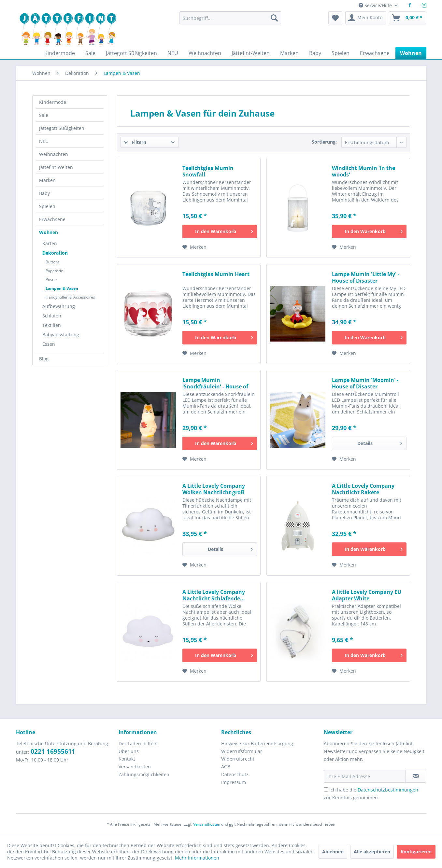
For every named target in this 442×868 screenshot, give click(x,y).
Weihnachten (54, 154)
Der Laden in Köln (138, 743)
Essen (49, 344)
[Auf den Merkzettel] (194, 247)
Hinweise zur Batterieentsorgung (257, 743)
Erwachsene (52, 219)
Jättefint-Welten (56, 167)
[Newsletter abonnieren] (416, 776)
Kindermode (53, 102)
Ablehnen (333, 852)
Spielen (47, 206)
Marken (47, 180)
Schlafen (52, 316)
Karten (50, 243)
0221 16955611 (53, 751)
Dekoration (55, 253)
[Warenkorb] (407, 18)
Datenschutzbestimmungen (388, 790)
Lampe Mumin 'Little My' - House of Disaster (366, 277)
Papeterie (54, 271)
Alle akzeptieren (372, 852)
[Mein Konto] (366, 18)
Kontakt (127, 759)
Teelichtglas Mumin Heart (216, 274)
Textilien (52, 325)
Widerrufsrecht (238, 759)
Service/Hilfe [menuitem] (376, 5)
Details (380, 442)
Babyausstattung (61, 335)
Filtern (135, 142)
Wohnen (49, 232)
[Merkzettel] (335, 18)
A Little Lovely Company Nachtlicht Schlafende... (214, 595)
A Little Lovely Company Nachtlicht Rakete (363, 489)
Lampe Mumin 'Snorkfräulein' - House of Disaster (215, 383)
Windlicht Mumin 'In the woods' (364, 171)
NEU (44, 141)
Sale (44, 115)
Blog (44, 359)
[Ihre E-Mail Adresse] (365, 776)
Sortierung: (324, 142)
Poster (51, 280)
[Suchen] (274, 18)
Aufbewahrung (59, 306)
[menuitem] (230, 21)
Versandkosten (135, 767)
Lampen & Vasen (62, 288)
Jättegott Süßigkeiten (62, 128)
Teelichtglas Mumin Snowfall (208, 171)
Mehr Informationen (197, 858)
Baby (44, 193)
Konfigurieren (416, 852)
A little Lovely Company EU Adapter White (367, 595)
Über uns (129, 751)
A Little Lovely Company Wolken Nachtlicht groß (214, 489)
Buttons (53, 262)
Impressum (234, 782)
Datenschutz (235, 774)
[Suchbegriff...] (230, 18)
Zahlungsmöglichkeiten (144, 774)
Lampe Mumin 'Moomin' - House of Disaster (365, 383)
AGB (226, 767)
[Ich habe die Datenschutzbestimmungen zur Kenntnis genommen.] (326, 789)
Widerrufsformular (242, 751)
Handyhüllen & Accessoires (70, 297)
